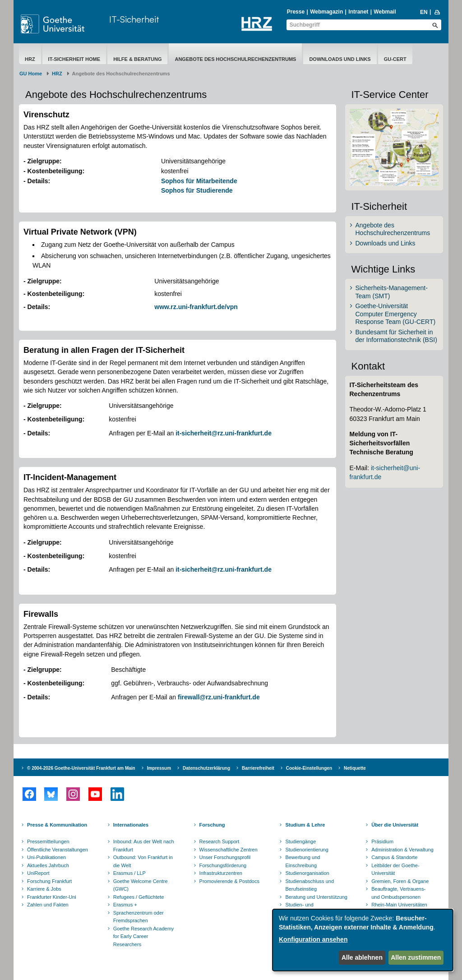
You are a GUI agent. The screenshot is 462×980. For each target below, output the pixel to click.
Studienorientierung (307, 850)
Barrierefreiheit (258, 768)
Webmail (385, 12)
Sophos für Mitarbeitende (199, 181)
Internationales (131, 825)
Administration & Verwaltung (402, 850)
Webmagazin (326, 12)
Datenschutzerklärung (206, 768)
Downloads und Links (340, 59)
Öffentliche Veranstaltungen (58, 850)
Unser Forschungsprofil (225, 857)
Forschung (212, 825)
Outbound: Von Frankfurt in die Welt (143, 861)
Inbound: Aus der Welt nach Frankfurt (144, 846)
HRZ (30, 59)
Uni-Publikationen (46, 857)
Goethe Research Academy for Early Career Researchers (144, 936)
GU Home (31, 74)
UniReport (38, 873)
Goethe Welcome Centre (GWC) (141, 885)
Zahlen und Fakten (48, 905)
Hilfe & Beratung (137, 59)
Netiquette (355, 768)
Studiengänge (300, 841)
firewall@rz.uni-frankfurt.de (219, 697)
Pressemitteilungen (48, 841)
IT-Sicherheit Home (74, 59)
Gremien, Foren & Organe (400, 881)
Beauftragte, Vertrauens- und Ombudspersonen (398, 893)
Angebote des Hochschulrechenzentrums (235, 59)
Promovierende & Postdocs (229, 881)
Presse (296, 12)
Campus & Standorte (394, 857)
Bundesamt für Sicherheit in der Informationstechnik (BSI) (396, 336)
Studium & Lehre (305, 825)
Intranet (358, 12)
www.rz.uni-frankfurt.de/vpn (196, 307)
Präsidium (382, 841)
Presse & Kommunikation (57, 825)
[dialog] (363, 940)
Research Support (219, 841)
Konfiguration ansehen (313, 939)
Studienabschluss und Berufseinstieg (310, 885)
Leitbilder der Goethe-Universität (395, 869)
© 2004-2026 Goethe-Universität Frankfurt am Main (81, 768)
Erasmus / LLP (129, 873)
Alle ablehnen (362, 957)
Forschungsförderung (223, 865)
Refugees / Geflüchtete (139, 897)
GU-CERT (395, 59)
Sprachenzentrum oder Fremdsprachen (139, 917)
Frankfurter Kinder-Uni (52, 897)
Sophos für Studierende (197, 190)
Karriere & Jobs (44, 889)
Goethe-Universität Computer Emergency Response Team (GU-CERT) (396, 314)
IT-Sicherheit (134, 19)
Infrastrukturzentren (221, 873)
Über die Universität (395, 825)
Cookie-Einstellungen (309, 768)
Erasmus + (125, 905)
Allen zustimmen (416, 957)
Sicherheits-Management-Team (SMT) (392, 292)
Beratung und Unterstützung (316, 897)
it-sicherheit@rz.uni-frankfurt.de (224, 433)
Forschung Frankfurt (49, 881)
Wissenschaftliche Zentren (229, 850)
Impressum (159, 768)
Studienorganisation (307, 873)
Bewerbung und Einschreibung (303, 861)
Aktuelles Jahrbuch (48, 865)
